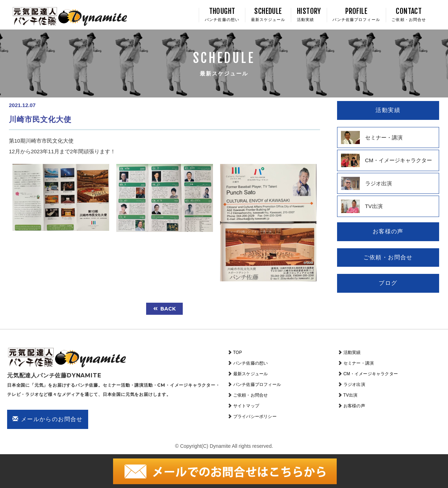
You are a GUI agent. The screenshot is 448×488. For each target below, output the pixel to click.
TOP (238, 352)
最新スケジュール (251, 374)
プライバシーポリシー (255, 417)
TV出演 (351, 395)
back (164, 309)
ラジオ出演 (354, 384)
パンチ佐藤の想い (251, 363)
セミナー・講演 (359, 363)
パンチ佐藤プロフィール (257, 384)
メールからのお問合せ (48, 419)
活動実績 (352, 352)
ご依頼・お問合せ (251, 395)
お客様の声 (354, 406)
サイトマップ (246, 406)
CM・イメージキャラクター (371, 374)
